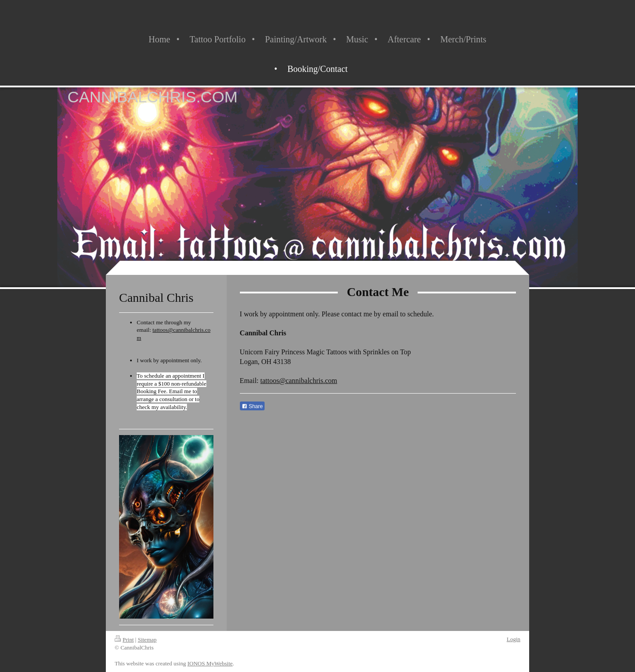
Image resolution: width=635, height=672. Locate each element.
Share (252, 406)
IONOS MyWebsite (210, 663)
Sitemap (147, 640)
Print (124, 640)
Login (514, 639)
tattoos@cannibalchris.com (299, 381)
